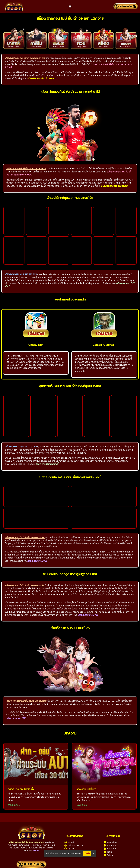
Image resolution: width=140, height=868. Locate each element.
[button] (70, 6)
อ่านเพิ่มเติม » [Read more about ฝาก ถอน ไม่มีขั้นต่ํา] (83, 805)
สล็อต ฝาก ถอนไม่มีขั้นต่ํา (21, 789)
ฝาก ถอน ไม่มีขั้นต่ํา (86, 789)
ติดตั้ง (87, 854)
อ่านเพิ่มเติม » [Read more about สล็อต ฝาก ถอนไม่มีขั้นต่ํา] (14, 805)
